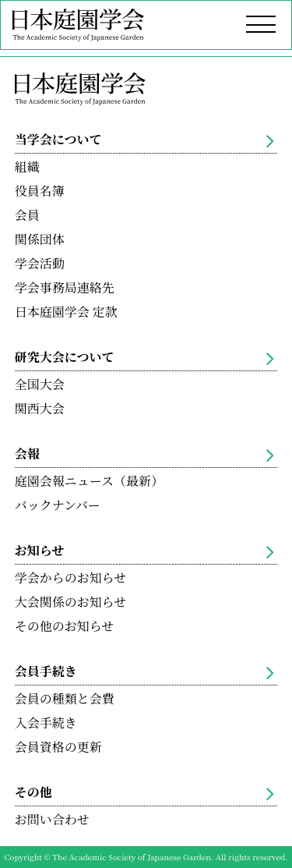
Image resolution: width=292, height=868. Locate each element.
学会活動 (40, 263)
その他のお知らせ (65, 626)
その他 (144, 792)
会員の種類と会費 (65, 698)
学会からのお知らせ (71, 577)
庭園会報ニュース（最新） (89, 481)
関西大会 (40, 408)
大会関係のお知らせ (71, 602)
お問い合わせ (52, 819)
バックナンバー (58, 505)
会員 (27, 215)
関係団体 (40, 239)
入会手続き (46, 723)
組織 (27, 167)
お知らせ (144, 550)
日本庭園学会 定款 (66, 312)
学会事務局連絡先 (65, 287)
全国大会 (40, 384)
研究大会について (144, 357)
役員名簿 (40, 191)
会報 (144, 453)
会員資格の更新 (58, 747)
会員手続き (144, 671)
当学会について (144, 139)
